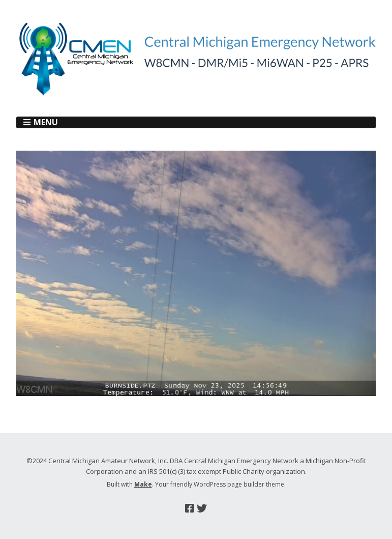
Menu (46, 122)
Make (143, 484)
